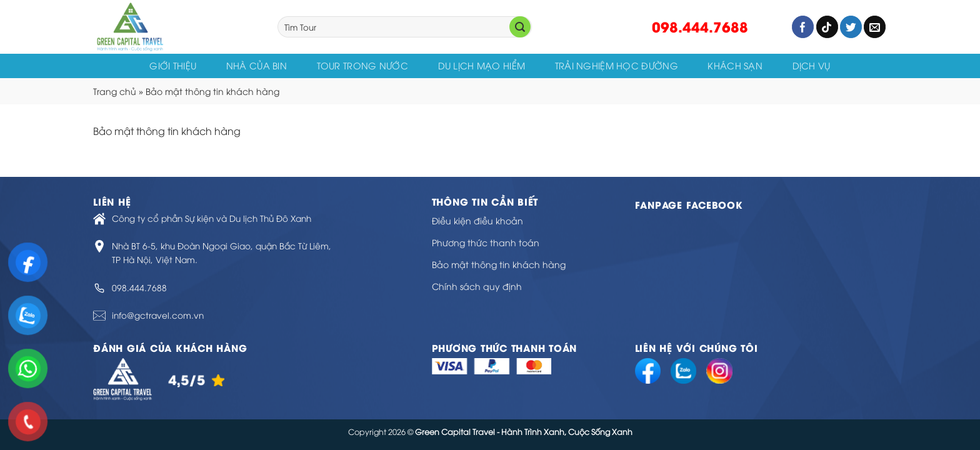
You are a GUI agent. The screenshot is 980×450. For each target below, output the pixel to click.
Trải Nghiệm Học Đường (617, 65)
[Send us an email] (875, 27)
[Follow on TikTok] (827, 27)
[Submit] (520, 27)
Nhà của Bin (257, 65)
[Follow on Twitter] (851, 27)
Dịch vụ (812, 65)
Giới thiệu (173, 65)
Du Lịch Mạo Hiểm (482, 65)
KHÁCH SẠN (735, 65)
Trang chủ (115, 91)
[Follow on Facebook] (803, 27)
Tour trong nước (362, 65)
